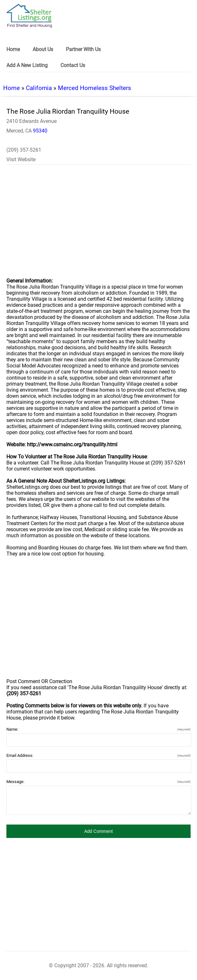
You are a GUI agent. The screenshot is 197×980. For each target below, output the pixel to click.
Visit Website (21, 159)
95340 (40, 131)
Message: (98, 782)
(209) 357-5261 (24, 150)
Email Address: (98, 755)
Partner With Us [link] (83, 49)
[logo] (29, 16)
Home (12, 88)
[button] (98, 831)
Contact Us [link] (73, 65)
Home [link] (13, 49)
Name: (98, 729)
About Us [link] (43, 49)
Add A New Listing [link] (27, 65)
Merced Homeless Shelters (95, 88)
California (39, 88)
